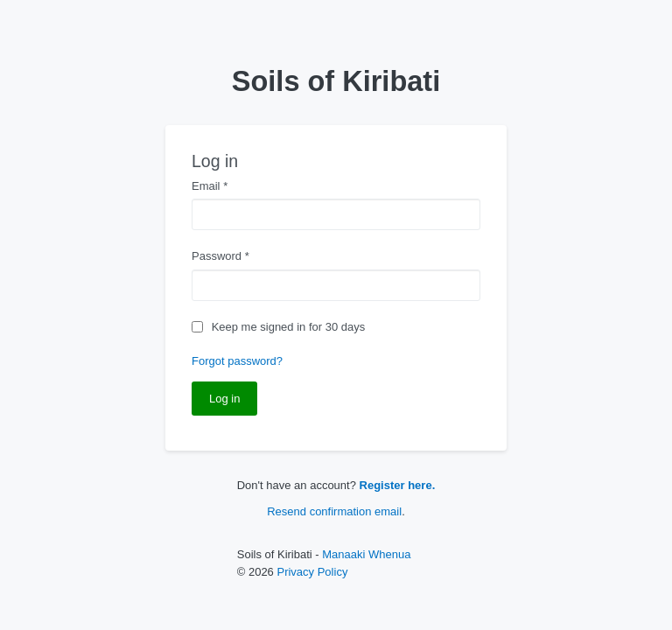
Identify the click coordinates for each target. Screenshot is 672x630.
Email (210, 186)
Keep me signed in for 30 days (289, 327)
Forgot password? (237, 361)
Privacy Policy (312, 572)
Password (220, 256)
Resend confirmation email (334, 511)
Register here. (398, 485)
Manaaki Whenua (366, 554)
